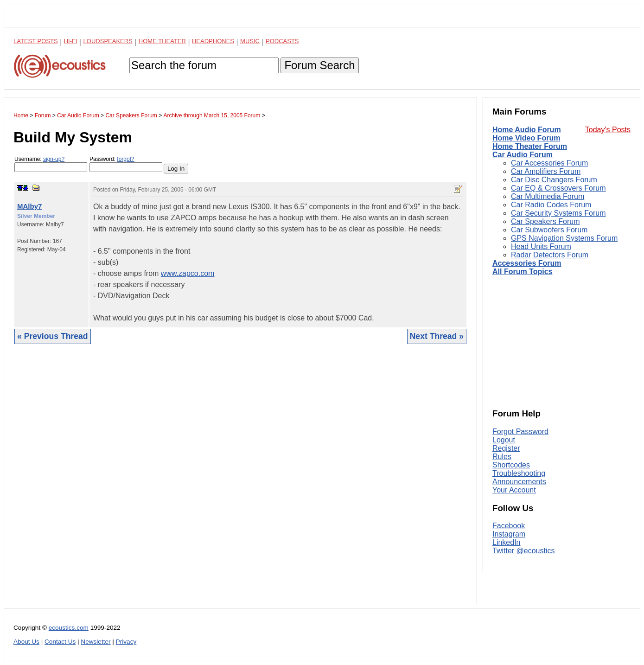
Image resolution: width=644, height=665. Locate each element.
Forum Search (319, 65)
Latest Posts (36, 41)
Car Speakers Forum (545, 221)
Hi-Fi (71, 41)
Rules (502, 457)
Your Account (514, 490)
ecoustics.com (69, 628)
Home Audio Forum (527, 130)
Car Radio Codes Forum (551, 205)
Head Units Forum (541, 246)
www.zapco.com (188, 273)
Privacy (126, 642)
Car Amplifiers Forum (546, 171)
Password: (126, 164)
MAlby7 (29, 206)
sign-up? (54, 159)
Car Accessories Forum (549, 163)
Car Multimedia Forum (548, 196)
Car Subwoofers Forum (549, 230)
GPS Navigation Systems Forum (564, 238)
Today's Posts (608, 130)
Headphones (213, 41)
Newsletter (96, 642)
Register (506, 448)
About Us (26, 642)
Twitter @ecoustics (524, 551)
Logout (504, 440)
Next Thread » (437, 336)
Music (250, 41)
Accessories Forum (527, 263)
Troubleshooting (519, 473)
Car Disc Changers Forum (554, 180)
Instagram (509, 534)
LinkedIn (507, 542)
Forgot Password (520, 432)
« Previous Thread (53, 336)
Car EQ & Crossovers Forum (558, 188)
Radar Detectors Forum (550, 255)
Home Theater (162, 41)
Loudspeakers (108, 41)
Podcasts (282, 41)
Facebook (509, 526)
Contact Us (60, 642)
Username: (51, 164)
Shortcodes (511, 465)
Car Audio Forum (523, 155)
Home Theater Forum (530, 146)
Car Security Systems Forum (558, 213)
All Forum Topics (522, 272)
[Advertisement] (240, 481)
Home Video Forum (526, 138)
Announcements (519, 482)
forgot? (125, 159)
